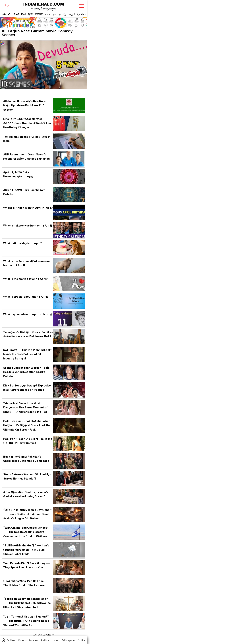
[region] (29, 22)
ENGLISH (20, 14)
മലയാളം (51, 14)
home (3, 640)
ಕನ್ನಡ (72, 14)
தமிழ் (62, 14)
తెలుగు (7, 15)
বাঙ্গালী (39, 14)
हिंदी (30, 14)
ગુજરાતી (82, 14)
